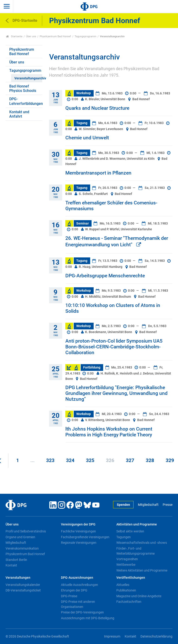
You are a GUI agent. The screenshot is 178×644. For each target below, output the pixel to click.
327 (130, 460)
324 (70, 460)
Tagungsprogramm (86, 36)
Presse (168, 505)
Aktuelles (123, 585)
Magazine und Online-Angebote (139, 596)
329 (170, 460)
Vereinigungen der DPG (78, 524)
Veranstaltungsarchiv (28, 78)
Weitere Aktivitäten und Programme (142, 570)
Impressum (112, 636)
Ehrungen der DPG (74, 590)
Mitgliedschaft (148, 505)
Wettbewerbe (126, 565)
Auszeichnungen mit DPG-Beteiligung (88, 618)
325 (90, 460)
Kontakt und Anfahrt (19, 114)
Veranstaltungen (18, 578)
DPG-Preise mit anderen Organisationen (78, 604)
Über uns (31, 36)
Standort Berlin (16, 560)
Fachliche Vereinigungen (78, 531)
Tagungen (124, 537)
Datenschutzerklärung (156, 636)
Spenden (123, 505)
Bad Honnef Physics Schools (23, 88)
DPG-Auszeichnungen (77, 578)
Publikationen (126, 590)
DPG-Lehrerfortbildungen (26, 101)
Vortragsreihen (127, 559)
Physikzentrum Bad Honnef (55, 36)
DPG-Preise (69, 596)
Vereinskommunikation (22, 548)
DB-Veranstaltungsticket (23, 590)
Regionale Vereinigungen (79, 543)
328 (150, 460)
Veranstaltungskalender (23, 585)
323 (50, 460)
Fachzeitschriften (129, 602)
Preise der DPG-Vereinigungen (82, 612)
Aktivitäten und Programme (137, 524)
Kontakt (11, 565)
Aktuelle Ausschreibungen (79, 585)
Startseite (14, 36)
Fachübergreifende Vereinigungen (85, 537)
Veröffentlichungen (131, 578)
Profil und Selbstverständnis (26, 531)
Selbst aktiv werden (130, 531)
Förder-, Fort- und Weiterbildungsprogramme (135, 551)
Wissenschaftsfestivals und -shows (142, 543)
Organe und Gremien (20, 537)
